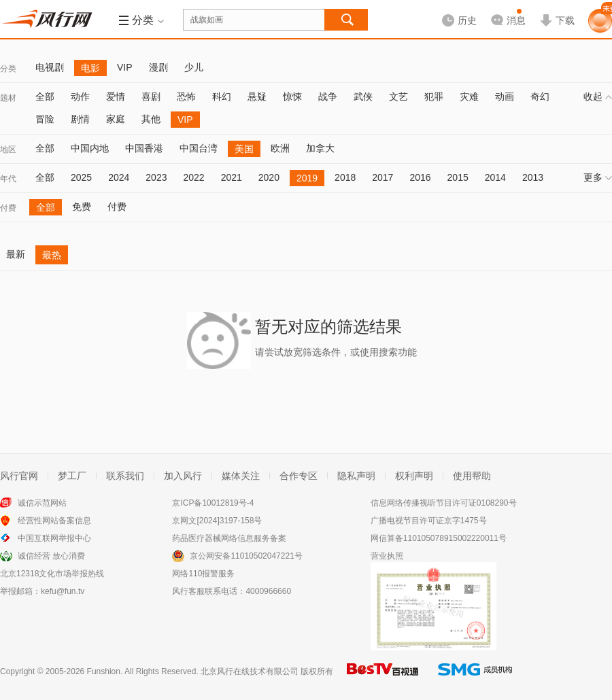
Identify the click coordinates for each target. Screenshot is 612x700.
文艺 (398, 97)
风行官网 (19, 476)
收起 (598, 97)
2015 (458, 177)
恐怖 (186, 97)
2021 (232, 177)
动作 (80, 97)
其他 (151, 119)
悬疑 (257, 97)
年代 (8, 179)
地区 (8, 150)
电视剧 (50, 67)
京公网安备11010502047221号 (246, 556)
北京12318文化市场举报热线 (52, 574)
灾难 (469, 97)
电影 (90, 68)
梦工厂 (72, 476)
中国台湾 (199, 148)
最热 (52, 255)
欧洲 (280, 148)
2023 (156, 177)
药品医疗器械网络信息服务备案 (229, 538)
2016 (420, 177)
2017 (382, 177)
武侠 (363, 97)
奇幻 (540, 97)
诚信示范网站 (42, 503)
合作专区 (299, 476)
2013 (533, 177)
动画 (505, 97)
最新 (16, 254)
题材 (8, 98)
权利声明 (414, 476)
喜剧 (151, 97)
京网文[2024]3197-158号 (217, 521)
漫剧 (158, 67)
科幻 (222, 97)
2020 (269, 177)
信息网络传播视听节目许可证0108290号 (444, 503)
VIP (125, 67)
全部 (45, 97)
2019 (307, 178)
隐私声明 (356, 476)
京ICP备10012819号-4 (213, 503)
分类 (8, 69)
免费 (82, 207)
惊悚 (292, 97)
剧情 (80, 119)
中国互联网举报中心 (54, 538)
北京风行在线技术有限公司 (250, 671)
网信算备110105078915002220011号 (439, 538)
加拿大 (320, 148)
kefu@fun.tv (63, 591)
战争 (328, 97)
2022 (193, 177)
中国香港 (144, 148)
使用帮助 (472, 476)
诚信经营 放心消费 (51, 556)
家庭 (116, 119)
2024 (119, 177)
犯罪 (434, 97)
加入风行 (183, 476)
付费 (8, 208)
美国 (244, 149)
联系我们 (125, 476)
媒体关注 (241, 476)
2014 (495, 177)
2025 (81, 177)
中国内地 (90, 148)
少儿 (194, 67)
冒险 (45, 119)
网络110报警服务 (203, 574)
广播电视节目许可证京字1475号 (429, 521)
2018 (345, 177)
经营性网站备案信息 (54, 521)
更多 (598, 177)
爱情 (116, 97)
